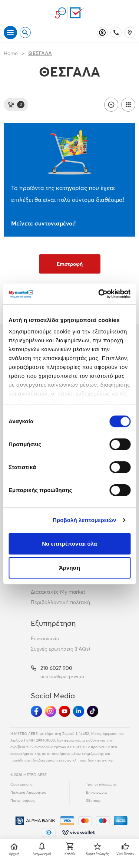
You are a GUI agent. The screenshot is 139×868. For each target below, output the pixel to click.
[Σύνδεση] (102, 33)
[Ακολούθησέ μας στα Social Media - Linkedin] (79, 711)
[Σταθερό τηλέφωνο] (116, 33)
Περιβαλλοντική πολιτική (60, 602)
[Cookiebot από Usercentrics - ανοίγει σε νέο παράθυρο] (99, 294)
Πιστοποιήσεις (23, 801)
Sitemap (93, 801)
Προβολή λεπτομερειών (85, 520)
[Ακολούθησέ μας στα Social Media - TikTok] (93, 711)
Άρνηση (69, 568)
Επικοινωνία (45, 638)
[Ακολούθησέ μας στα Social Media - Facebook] (36, 711)
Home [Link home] (11, 53)
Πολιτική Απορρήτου (28, 792)
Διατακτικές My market (58, 592)
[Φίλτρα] (16, 105)
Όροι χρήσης (21, 784)
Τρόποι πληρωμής (101, 784)
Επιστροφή (70, 264)
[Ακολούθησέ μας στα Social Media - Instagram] (50, 711)
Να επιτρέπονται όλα (69, 544)
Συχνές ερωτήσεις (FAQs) (60, 649)
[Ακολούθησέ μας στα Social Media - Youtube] (64, 711)
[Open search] (25, 33)
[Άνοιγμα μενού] (10, 33)
